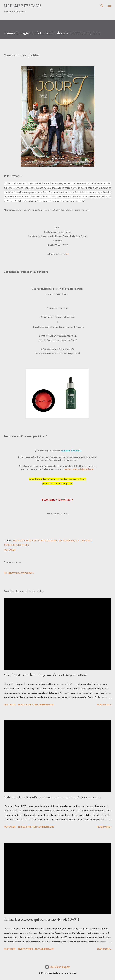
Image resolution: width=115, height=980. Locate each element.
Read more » (104, 705)
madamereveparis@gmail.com (79, 469)
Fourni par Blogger (57, 967)
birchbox (44, 541)
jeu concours (12, 545)
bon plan (56, 541)
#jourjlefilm (20, 541)
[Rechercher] (102, 6)
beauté (33, 541)
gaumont (86, 541)
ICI (67, 254)
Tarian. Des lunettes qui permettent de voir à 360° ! (41, 919)
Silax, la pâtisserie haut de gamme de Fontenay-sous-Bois (45, 675)
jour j (25, 545)
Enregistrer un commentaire (19, 573)
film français (71, 541)
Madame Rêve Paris (23, 6)
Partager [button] (10, 550)
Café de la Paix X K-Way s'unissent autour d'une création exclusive (52, 797)
